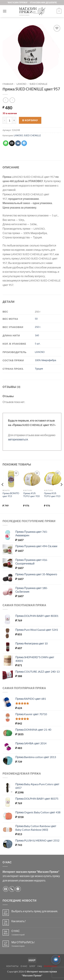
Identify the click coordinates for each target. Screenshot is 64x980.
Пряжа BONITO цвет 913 (11, 495)
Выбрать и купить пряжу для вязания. (35, 911)
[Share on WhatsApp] (6, 143)
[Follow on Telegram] (18, 889)
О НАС (16, 931)
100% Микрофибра (45, 360)
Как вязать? (19, 921)
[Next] (61, 491)
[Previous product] (12, 100)
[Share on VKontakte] (18, 143)
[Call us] (12, 889)
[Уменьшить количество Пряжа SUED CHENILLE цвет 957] (5, 120)
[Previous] (3, 491)
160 (37, 335)
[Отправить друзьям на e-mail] (12, 143)
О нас (24, 966)
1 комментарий (21, 935)
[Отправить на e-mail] (6, 889)
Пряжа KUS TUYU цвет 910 (31, 495)
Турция (39, 369)
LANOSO (21, 84)
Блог (33, 966)
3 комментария (24, 946)
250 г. (38, 327)
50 (36, 319)
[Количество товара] (9, 120)
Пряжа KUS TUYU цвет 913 (52, 495)
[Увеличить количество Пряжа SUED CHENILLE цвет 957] (14, 120)
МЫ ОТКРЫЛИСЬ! (23, 942)
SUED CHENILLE (38, 84)
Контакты (12, 966)
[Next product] (6, 100)
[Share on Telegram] (24, 143)
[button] (5, 11)
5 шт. (38, 344)
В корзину (30, 120)
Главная (8, 84)
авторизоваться (18, 439)
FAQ (40, 966)
